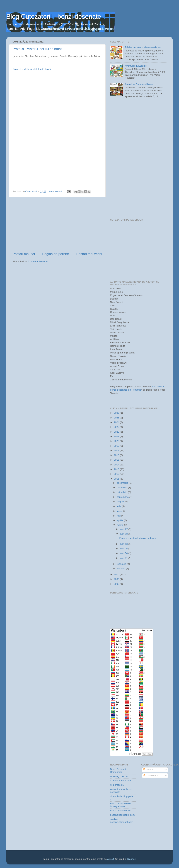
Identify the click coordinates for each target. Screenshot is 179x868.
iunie (120, 511)
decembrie (123, 483)
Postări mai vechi (89, 254)
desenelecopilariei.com (122, 815)
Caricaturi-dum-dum (121, 781)
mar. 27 (124, 529)
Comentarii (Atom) (38, 261)
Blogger (131, 859)
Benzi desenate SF (120, 811)
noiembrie (122, 487)
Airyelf (111, 859)
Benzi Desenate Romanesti (119, 771)
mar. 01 (124, 558)
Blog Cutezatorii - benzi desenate (54, 17)
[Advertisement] (57, 225)
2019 (117, 446)
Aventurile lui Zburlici (136, 66)
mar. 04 (124, 553)
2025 (117, 418)
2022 (117, 432)
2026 (117, 413)
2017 (117, 451)
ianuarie (121, 569)
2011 (117, 479)
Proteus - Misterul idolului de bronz (38, 49)
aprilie (120, 520)
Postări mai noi (24, 254)
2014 (117, 465)
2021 (117, 436)
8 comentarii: (56, 191)
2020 (117, 441)
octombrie (122, 492)
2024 (117, 422)
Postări (148, 770)
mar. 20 (124, 534)
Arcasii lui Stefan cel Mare (139, 84)
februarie (122, 564)
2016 (117, 455)
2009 (117, 579)
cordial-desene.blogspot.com (122, 821)
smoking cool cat (119, 776)
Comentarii (150, 775)
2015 (117, 460)
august (121, 502)
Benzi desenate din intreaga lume (120, 805)
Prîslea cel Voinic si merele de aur (143, 47)
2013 (117, 469)
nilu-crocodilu (117, 785)
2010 (117, 574)
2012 (117, 474)
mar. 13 (124, 544)
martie (120, 525)
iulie (119, 506)
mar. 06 (124, 549)
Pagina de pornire (56, 254)
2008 (117, 584)
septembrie (123, 497)
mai (119, 516)
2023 (117, 427)
